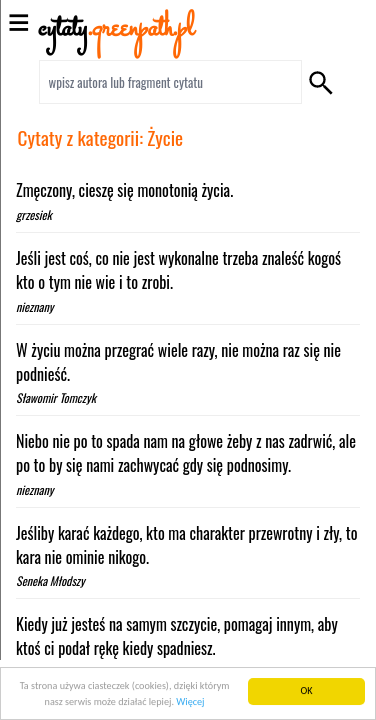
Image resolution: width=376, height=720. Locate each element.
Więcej (190, 702)
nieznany (34, 306)
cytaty (116, 29)
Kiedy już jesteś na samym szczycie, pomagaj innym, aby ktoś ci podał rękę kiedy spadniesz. (177, 636)
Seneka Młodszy (50, 580)
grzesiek (34, 214)
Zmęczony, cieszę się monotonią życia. (124, 190)
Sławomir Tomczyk (56, 397)
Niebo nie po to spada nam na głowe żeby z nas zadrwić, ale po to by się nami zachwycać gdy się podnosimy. (186, 453)
